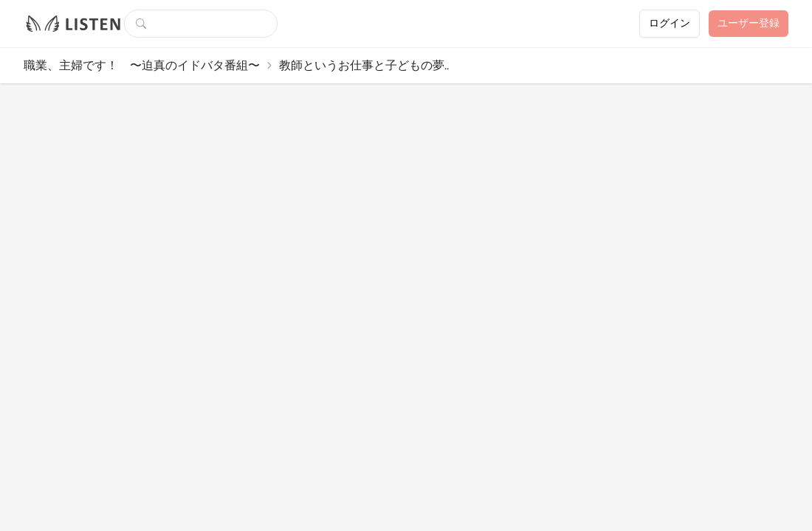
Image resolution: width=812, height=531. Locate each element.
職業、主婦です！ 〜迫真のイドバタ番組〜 (142, 65)
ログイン (670, 23)
